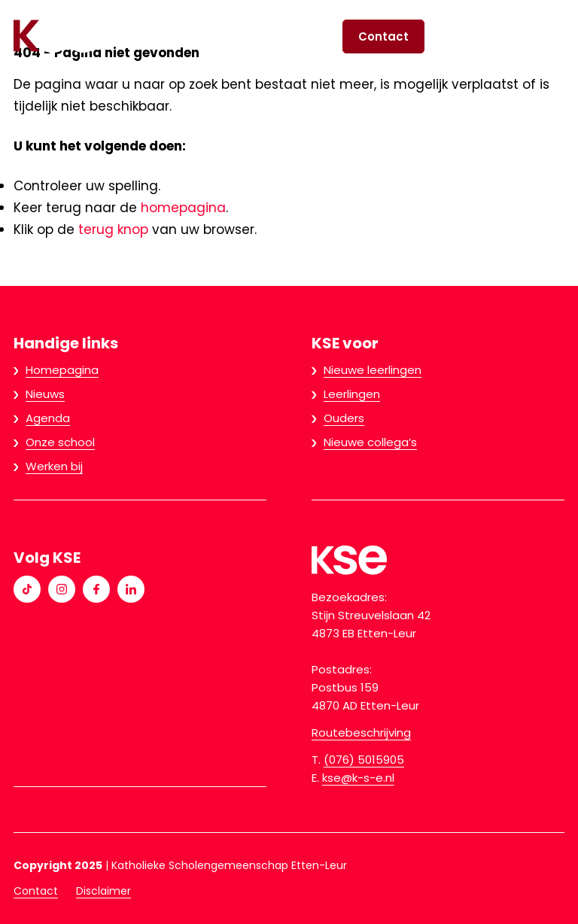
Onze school (60, 442)
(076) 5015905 (364, 760)
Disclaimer (103, 891)
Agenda (48, 418)
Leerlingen (352, 394)
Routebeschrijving (361, 733)
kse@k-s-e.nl (358, 778)
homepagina (183, 208)
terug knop (113, 229)
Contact (383, 36)
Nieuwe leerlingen (373, 370)
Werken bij (54, 466)
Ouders (344, 418)
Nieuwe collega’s (370, 442)
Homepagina (62, 370)
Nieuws (45, 394)
